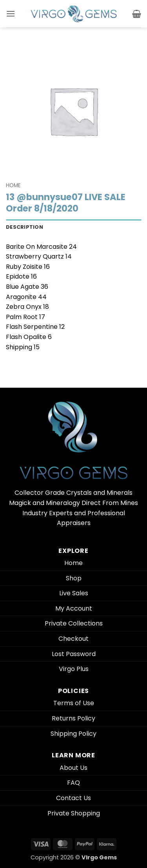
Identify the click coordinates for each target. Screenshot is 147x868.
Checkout (73, 639)
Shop (74, 578)
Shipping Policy (73, 734)
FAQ (73, 783)
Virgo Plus (74, 669)
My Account (74, 608)
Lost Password (74, 654)
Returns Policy (73, 718)
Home (13, 185)
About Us (73, 768)
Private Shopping (74, 813)
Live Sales (74, 593)
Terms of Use (74, 703)
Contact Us (73, 798)
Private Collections (74, 623)
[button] (11, 14)
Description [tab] (24, 227)
